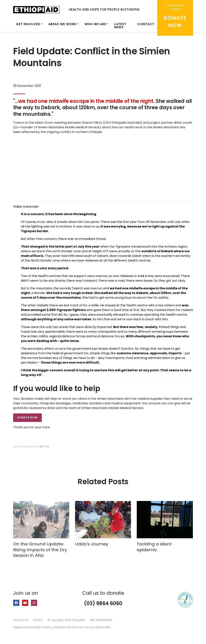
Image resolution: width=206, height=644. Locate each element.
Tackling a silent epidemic (154, 547)
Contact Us (21, 620)
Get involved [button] (28, 24)
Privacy (38, 620)
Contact (146, 24)
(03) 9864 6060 (103, 603)
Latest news (120, 26)
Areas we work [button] (62, 24)
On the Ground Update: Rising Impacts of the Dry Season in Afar (40, 550)
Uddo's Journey (92, 544)
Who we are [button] (95, 24)
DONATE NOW (27, 418)
